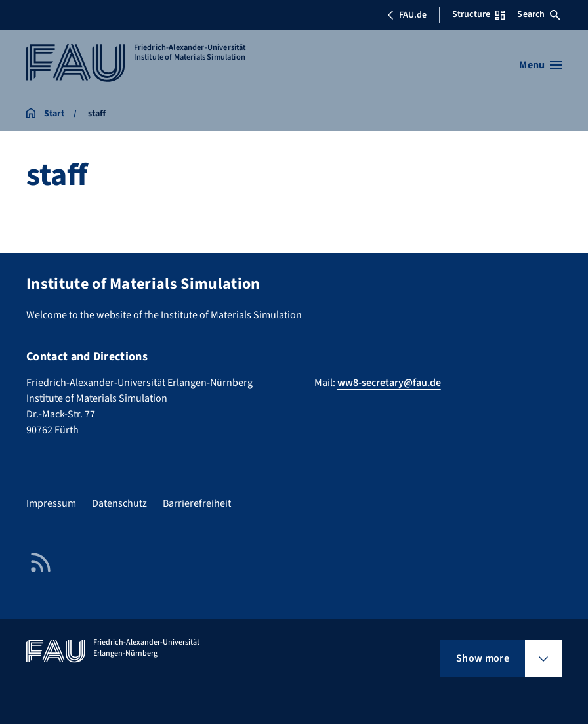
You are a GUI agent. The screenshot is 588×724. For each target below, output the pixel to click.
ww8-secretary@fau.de (389, 383)
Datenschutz (119, 503)
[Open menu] (540, 65)
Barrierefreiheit (197, 503)
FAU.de (407, 15)
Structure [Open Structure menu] (478, 14)
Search (539, 14)
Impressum (51, 503)
